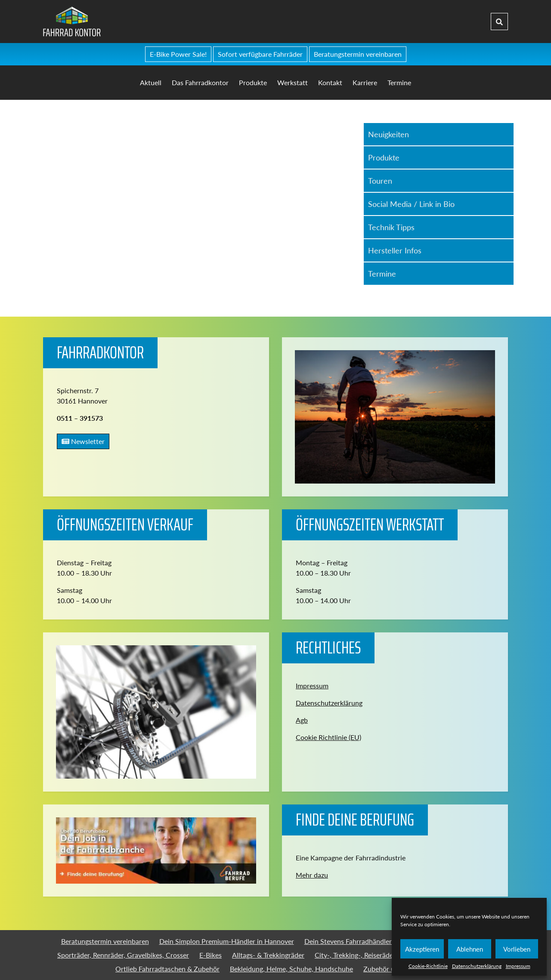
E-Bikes (210, 955)
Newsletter (83, 441)
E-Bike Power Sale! (178, 54)
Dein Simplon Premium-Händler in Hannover (227, 941)
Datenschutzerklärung (477, 966)
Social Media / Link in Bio (411, 204)
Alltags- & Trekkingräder (268, 955)
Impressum (518, 966)
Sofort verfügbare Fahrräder (260, 54)
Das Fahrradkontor (200, 82)
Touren (380, 181)
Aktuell (151, 82)
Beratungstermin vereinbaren (358, 54)
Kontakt (330, 82)
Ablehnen (470, 949)
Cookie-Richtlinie (428, 966)
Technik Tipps (391, 227)
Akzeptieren (422, 949)
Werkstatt (293, 82)
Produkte (253, 82)
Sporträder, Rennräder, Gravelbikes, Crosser (123, 955)
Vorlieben (517, 949)
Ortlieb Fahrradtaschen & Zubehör (167, 969)
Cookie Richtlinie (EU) (328, 737)
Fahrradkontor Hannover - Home (136, 22)
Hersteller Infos (395, 250)
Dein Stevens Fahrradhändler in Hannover (367, 941)
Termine (399, 82)
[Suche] (499, 22)
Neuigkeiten (388, 134)
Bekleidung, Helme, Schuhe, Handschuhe (291, 969)
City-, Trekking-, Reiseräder (355, 955)
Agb (302, 720)
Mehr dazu (312, 875)
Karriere (365, 82)
